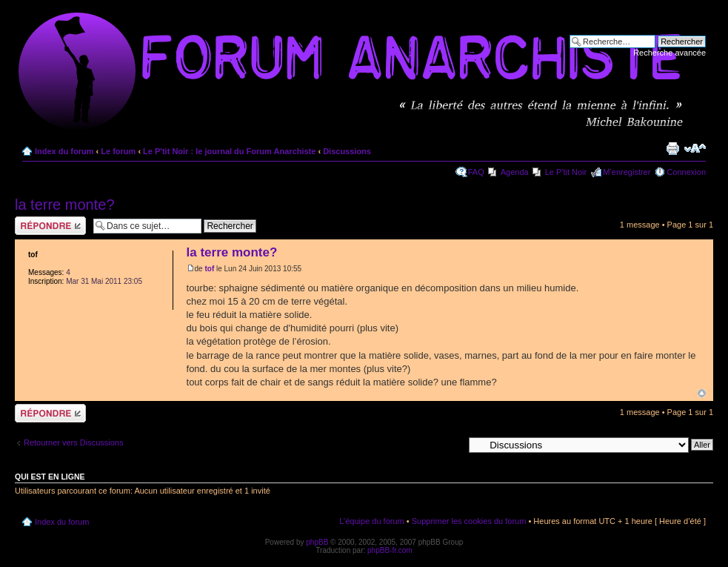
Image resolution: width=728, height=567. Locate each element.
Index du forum (64, 151)
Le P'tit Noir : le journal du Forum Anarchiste (229, 151)
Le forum (118, 151)
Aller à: (450, 444)
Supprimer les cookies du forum (469, 521)
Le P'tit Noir (566, 172)
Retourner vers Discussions (74, 442)
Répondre (50, 226)
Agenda (515, 172)
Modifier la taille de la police (695, 148)
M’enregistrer (627, 172)
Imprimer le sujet (672, 148)
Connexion (686, 172)
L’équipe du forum (371, 521)
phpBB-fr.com (390, 550)
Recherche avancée (669, 53)
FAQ (476, 172)
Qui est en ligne (50, 477)
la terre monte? (65, 205)
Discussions (347, 151)
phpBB (317, 542)
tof (209, 269)
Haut (702, 393)
